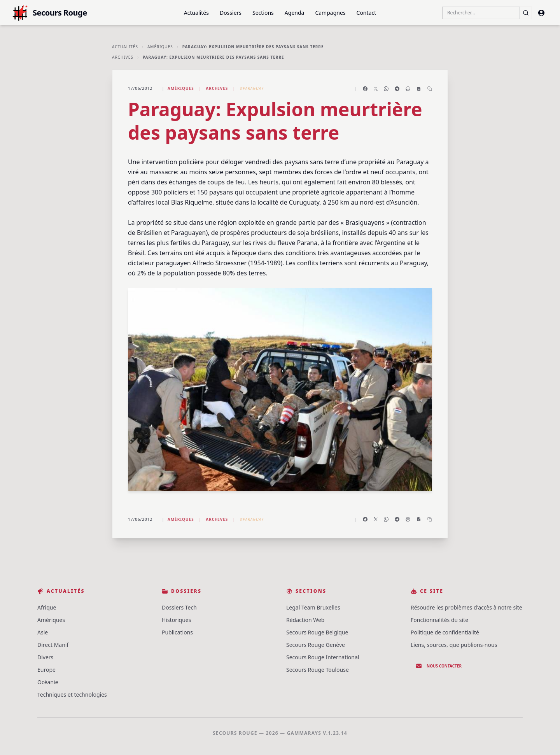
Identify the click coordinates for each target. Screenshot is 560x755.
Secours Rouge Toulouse (318, 670)
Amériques (160, 47)
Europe (46, 670)
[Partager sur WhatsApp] (386, 89)
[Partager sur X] (376, 89)
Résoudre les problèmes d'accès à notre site (466, 607)
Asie (43, 632)
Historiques (176, 620)
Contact (367, 13)
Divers (45, 657)
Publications (177, 632)
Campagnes (330, 13)
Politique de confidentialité (445, 632)
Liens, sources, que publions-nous (454, 645)
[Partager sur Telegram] (397, 89)
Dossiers (231, 13)
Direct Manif (53, 645)
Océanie (48, 682)
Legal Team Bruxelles (313, 607)
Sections (263, 13)
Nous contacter (439, 666)
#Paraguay (252, 88)
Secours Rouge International (323, 657)
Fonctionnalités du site (439, 620)
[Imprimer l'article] (408, 89)
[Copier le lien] (430, 89)
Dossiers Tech (179, 607)
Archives (123, 57)
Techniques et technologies (72, 695)
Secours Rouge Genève (316, 645)
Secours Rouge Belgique (317, 632)
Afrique (47, 607)
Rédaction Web (305, 620)
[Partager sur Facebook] (365, 89)
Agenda (295, 13)
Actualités (196, 13)
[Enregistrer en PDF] (419, 89)
